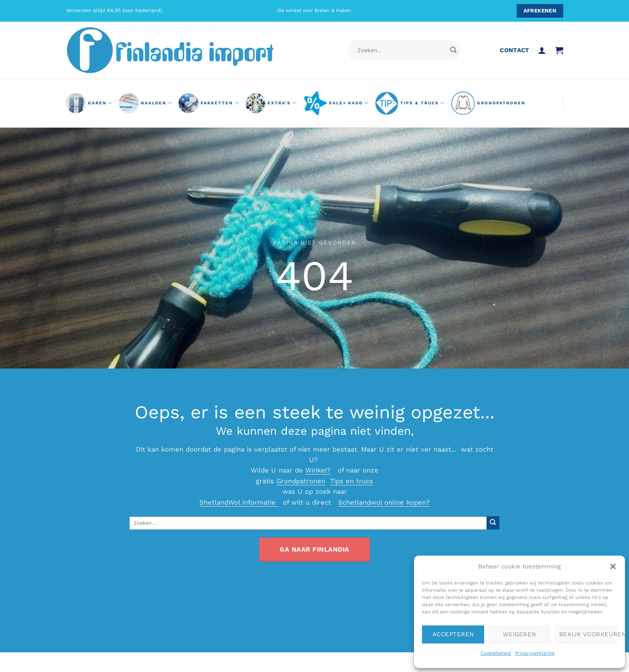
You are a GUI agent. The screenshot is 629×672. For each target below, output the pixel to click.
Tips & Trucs (410, 103)
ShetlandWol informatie (239, 502)
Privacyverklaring (535, 653)
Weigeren (519, 634)
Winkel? (318, 470)
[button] (613, 566)
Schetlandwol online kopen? (384, 502)
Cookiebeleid (496, 653)
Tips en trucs (352, 481)
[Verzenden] (453, 50)
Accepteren (453, 634)
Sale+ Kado (336, 103)
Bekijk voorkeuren (588, 634)
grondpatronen (488, 103)
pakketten (209, 103)
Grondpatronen (301, 481)
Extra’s (271, 103)
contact (514, 50)
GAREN (89, 103)
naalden (146, 103)
